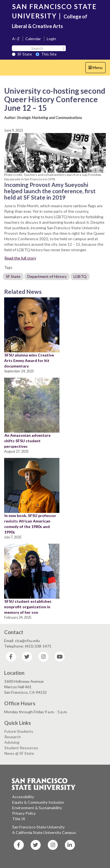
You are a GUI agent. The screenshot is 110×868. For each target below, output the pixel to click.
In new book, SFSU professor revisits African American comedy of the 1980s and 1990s (30, 524)
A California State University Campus (44, 832)
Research (13, 737)
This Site (46, 54)
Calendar (33, 39)
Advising (12, 742)
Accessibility (23, 797)
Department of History (47, 276)
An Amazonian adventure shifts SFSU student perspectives (27, 441)
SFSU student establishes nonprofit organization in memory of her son (28, 607)
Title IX (19, 819)
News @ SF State (19, 753)
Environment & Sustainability (37, 808)
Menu (97, 69)
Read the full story (20, 258)
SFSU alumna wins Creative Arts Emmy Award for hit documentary (29, 360)
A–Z (16, 39)
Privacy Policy (24, 813)
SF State (22, 54)
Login (51, 39)
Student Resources (21, 748)
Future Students (19, 731)
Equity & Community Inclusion (38, 802)
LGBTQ (80, 276)
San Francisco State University (38, 827)
